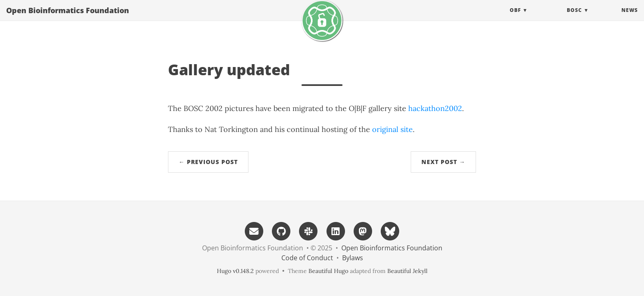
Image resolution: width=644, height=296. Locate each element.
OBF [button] (515, 18)
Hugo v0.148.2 (235, 271)
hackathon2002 (435, 108)
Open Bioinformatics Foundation (68, 18)
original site (392, 129)
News (630, 18)
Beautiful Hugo (328, 271)
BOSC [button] (574, 18)
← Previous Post (208, 162)
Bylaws (353, 258)
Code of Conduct (307, 258)
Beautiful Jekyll (407, 271)
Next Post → (443, 162)
